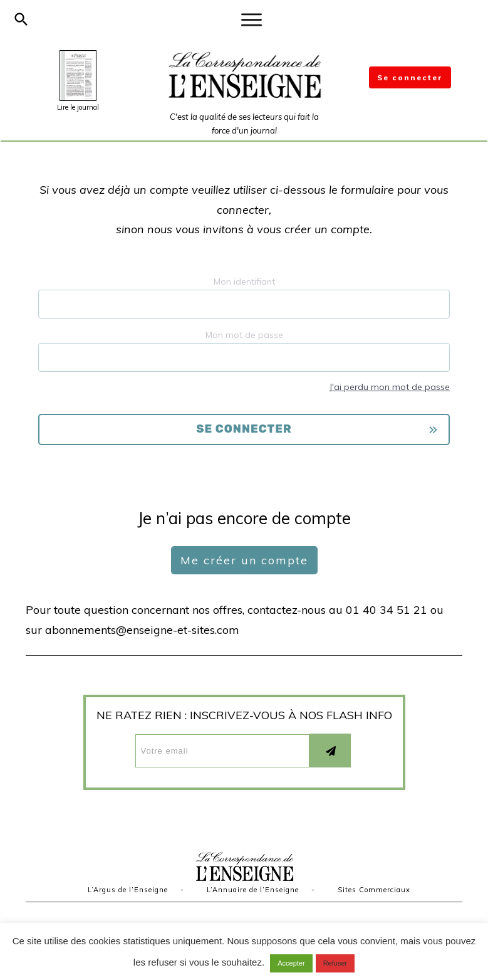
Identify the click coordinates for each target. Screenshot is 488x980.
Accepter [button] (291, 963)
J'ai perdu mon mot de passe (389, 387)
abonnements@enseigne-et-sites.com (142, 630)
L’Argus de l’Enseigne (128, 890)
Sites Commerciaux (374, 890)
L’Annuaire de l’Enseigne (253, 890)
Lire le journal (78, 107)
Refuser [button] (335, 963)
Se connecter (410, 77)
